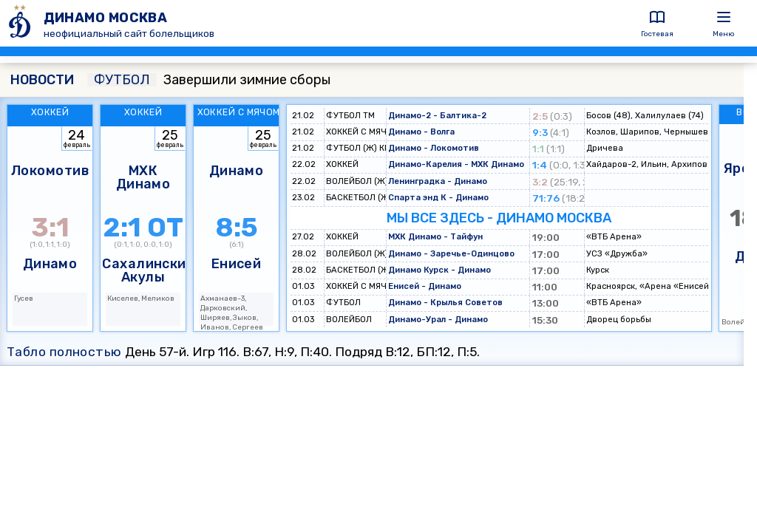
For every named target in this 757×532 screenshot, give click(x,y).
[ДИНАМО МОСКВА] (22, 23)
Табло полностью (64, 352)
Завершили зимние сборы (209, 80)
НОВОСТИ (42, 80)
